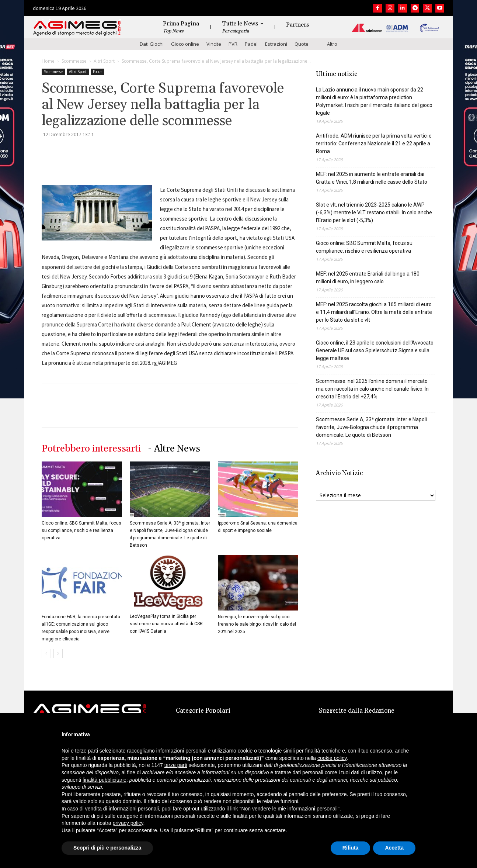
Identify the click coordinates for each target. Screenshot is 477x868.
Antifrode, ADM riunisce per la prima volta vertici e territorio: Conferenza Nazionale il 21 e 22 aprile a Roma (374, 143)
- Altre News (174, 449)
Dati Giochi (152, 44)
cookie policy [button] (332, 758)
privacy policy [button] (128, 823)
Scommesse (74, 61)
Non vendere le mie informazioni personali (289, 809)
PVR (233, 44)
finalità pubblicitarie (105, 780)
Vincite (214, 44)
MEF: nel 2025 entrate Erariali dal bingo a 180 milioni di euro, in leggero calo (368, 278)
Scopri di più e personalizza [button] (107, 848)
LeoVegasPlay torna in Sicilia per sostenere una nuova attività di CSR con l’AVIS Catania (166, 624)
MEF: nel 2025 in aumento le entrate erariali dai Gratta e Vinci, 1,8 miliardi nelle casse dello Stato (372, 178)
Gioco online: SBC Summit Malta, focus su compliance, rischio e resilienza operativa (81, 530)
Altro (332, 44)
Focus (98, 72)
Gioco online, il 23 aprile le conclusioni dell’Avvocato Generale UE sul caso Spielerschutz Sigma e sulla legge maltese (375, 350)
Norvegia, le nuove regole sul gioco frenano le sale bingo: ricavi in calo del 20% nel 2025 (257, 624)
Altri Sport (104, 61)
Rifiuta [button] (351, 848)
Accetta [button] (394, 848)
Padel (251, 44)
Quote (302, 44)
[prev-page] (46, 653)
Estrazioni (276, 44)
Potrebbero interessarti (91, 449)
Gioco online (185, 44)
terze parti (176, 765)
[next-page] (58, 653)
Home (48, 61)
